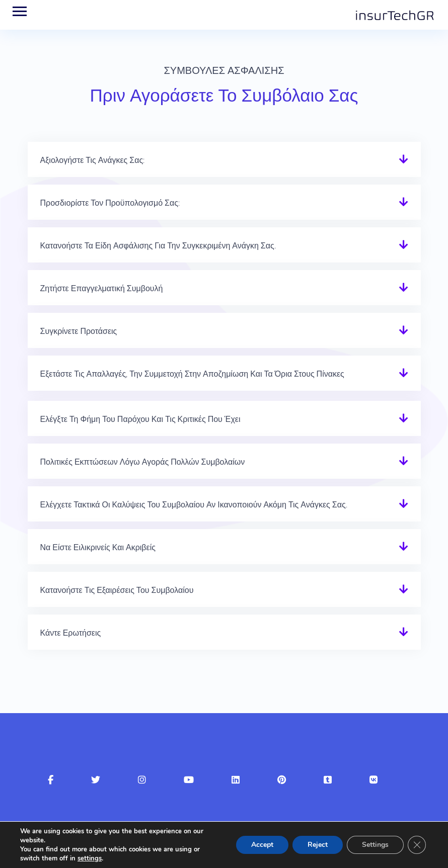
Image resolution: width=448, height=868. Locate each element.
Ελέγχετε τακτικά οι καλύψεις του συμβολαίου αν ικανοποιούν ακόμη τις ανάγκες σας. (194, 505)
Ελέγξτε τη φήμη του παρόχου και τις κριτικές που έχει (140, 419)
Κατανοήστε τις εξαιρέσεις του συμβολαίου (117, 590)
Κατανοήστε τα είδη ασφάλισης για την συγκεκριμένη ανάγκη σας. (158, 246)
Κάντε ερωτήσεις (71, 633)
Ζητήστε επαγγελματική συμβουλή (102, 288)
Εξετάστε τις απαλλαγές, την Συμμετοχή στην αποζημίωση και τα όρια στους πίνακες (192, 374)
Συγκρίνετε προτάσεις (79, 331)
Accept (262, 845)
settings (90, 858)
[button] (224, 159)
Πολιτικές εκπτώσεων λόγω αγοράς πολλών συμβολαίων (143, 462)
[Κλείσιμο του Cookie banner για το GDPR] (417, 845)
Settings (375, 845)
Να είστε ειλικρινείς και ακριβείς (98, 547)
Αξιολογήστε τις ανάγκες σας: (93, 160)
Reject (318, 845)
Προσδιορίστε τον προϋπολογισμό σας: (110, 203)
